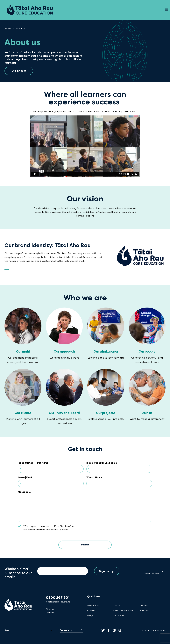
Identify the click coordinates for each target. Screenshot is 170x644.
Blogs (90, 615)
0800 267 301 (58, 598)
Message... (24, 492)
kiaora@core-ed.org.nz (58, 602)
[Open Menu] (166, 10)
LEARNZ (144, 605)
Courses (91, 610)
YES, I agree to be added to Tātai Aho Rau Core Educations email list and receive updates (49, 528)
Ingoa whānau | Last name (102, 463)
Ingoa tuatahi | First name (33, 463)
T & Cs (117, 605)
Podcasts (144, 610)
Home (8, 28)
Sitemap (50, 609)
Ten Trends (119, 615)
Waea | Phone (94, 477)
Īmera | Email (25, 477)
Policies (50, 613)
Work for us (93, 605)
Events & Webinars (123, 610)
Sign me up (107, 571)
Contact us (66, 630)
